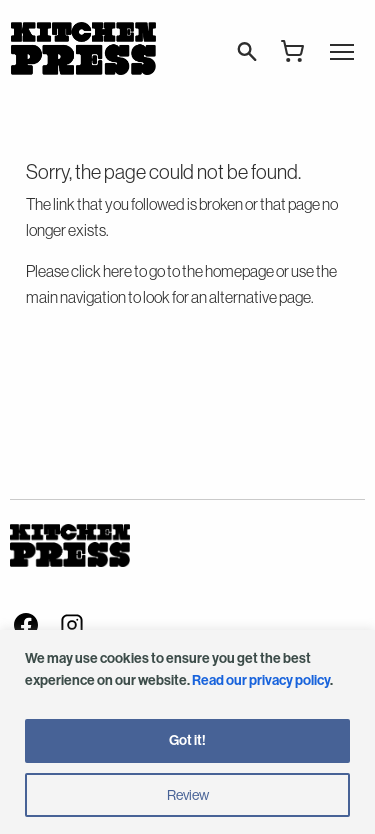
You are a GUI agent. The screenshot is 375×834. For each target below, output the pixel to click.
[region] (187, 732)
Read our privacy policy (261, 680)
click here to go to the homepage (172, 271)
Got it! (187, 740)
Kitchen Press (83, 48)
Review (188, 795)
